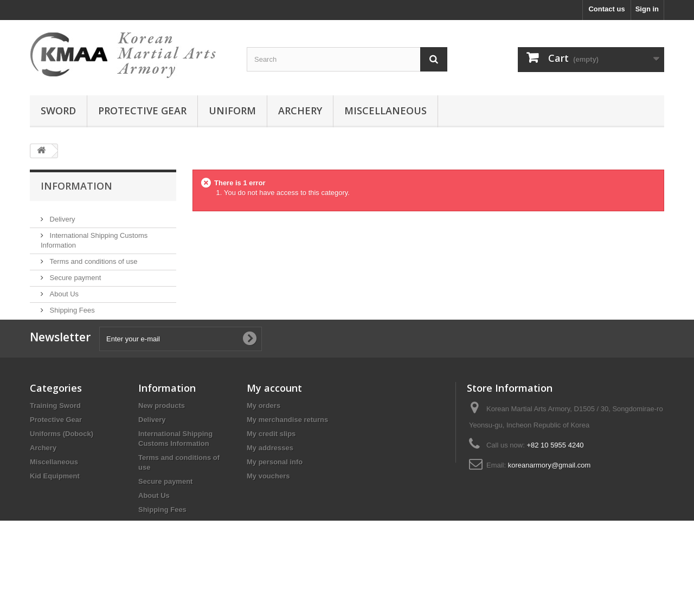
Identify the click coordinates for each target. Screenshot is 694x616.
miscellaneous (385, 111)
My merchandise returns (287, 458)
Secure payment (74, 273)
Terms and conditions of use (92, 257)
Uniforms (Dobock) (62, 472)
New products (162, 443)
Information (76, 186)
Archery (43, 486)
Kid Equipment (55, 514)
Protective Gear (56, 458)
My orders (264, 443)
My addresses (270, 486)
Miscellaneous (54, 500)
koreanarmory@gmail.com (550, 503)
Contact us (606, 9)
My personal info (275, 500)
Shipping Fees (71, 306)
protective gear (142, 111)
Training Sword (55, 443)
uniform (232, 111)
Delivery (62, 215)
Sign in (647, 9)
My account (274, 426)
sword (58, 111)
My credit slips (271, 472)
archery (300, 111)
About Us (63, 290)
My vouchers (268, 514)
